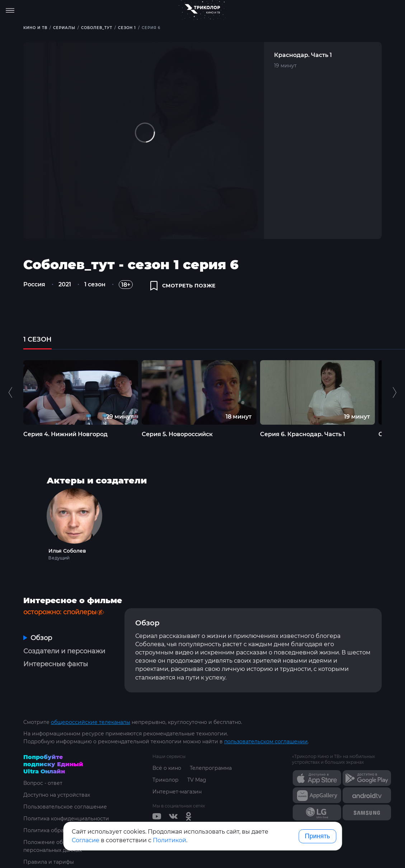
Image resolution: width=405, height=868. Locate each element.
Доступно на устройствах (57, 795)
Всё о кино (167, 768)
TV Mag (197, 780)
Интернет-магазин (177, 792)
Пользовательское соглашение (65, 807)
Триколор (166, 780)
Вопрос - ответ (43, 783)
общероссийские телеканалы (91, 722)
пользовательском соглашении (266, 741)
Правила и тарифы (49, 862)
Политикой (169, 840)
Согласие (86, 840)
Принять (317, 836)
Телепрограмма (211, 768)
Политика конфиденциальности (66, 819)
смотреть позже (183, 286)
